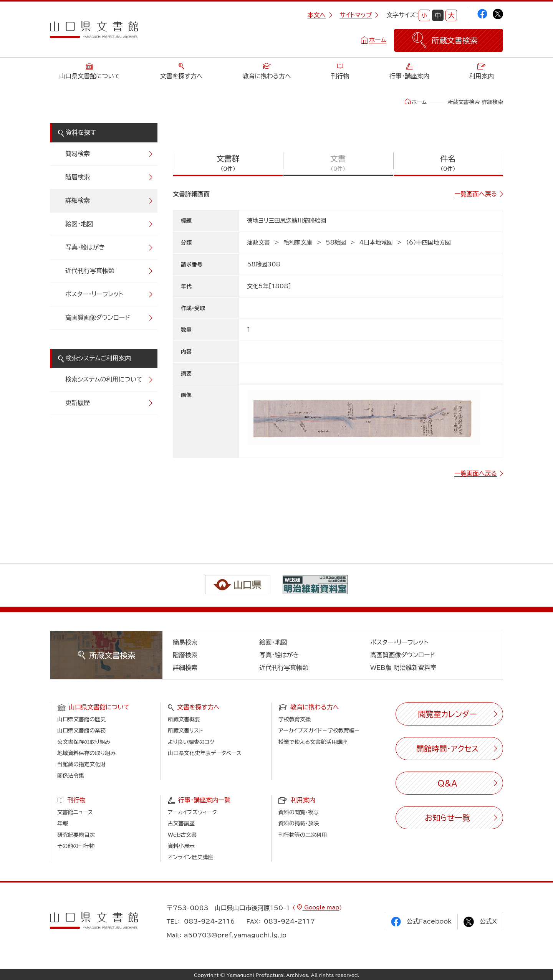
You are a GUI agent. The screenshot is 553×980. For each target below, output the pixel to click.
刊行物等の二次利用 (303, 835)
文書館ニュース (75, 812)
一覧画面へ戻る (476, 194)
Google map (321, 907)
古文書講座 (181, 823)
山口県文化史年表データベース (205, 753)
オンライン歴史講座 (190, 857)
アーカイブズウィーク (192, 812)
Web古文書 (182, 835)
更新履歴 (78, 403)
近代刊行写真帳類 (90, 271)
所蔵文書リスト (185, 730)
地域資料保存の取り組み (86, 753)
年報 (63, 823)
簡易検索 (78, 154)
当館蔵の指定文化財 (81, 764)
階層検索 (78, 177)
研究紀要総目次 (76, 835)
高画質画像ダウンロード (98, 317)
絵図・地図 (79, 224)
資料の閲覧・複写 (299, 812)
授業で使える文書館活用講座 (313, 742)
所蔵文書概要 (184, 719)
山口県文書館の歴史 (81, 719)
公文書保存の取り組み (84, 742)
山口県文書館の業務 (81, 730)
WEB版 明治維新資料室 (403, 668)
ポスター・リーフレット (94, 294)
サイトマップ (359, 15)
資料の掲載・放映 (299, 823)
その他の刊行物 (76, 846)
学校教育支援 (295, 719)
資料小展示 (181, 846)
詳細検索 (78, 200)
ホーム (378, 40)
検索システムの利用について (104, 379)
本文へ (320, 15)
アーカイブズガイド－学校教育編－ (319, 730)
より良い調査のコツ (191, 742)
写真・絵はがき (85, 247)
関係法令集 (71, 776)
